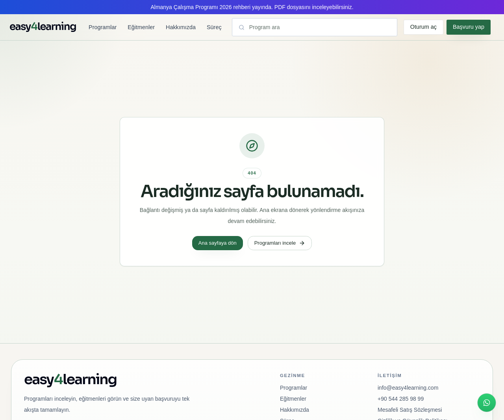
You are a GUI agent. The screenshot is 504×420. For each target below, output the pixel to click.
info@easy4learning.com (408, 388)
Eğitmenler (141, 27)
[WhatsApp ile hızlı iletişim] (487, 403)
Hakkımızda (181, 27)
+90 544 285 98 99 (401, 399)
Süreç (214, 27)
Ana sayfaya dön (218, 243)
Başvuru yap (469, 27)
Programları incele (280, 243)
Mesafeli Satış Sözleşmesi (410, 410)
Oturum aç (423, 27)
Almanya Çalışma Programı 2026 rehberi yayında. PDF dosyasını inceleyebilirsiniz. (252, 7)
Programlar (103, 27)
